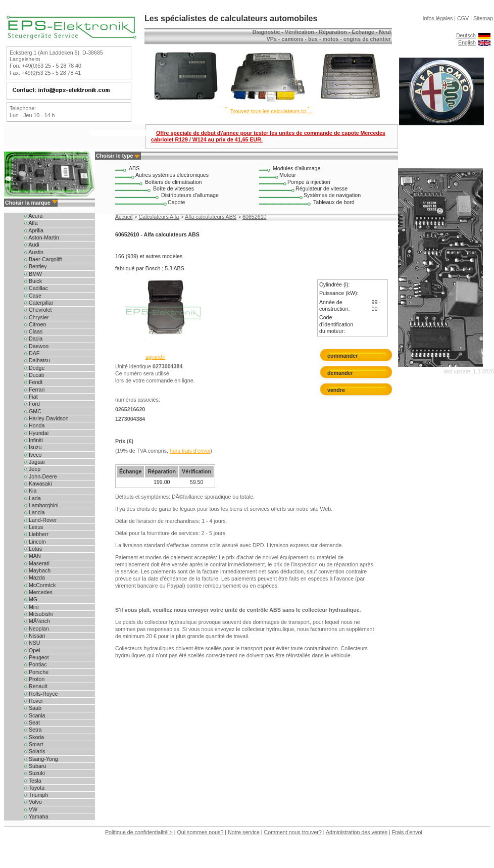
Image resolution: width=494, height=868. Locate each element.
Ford (32, 404)
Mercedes (38, 592)
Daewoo (36, 346)
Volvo (33, 802)
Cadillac (36, 288)
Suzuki (35, 773)
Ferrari (34, 390)
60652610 (254, 217)
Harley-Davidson (46, 418)
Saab (33, 708)
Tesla (33, 781)
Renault (36, 686)
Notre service (244, 832)
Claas (33, 331)
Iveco (33, 455)
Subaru (35, 766)
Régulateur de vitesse (322, 188)
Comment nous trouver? (293, 832)
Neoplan (37, 629)
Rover (34, 701)
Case (33, 296)
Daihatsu (37, 360)
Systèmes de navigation (332, 195)
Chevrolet (38, 310)
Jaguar (35, 462)
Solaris (35, 751)
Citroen (35, 324)
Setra (33, 730)
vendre (336, 390)
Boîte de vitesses (174, 188)
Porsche (36, 672)
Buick (33, 281)
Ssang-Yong (41, 759)
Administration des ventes (357, 832)
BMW (33, 274)
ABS (134, 168)
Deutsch (466, 35)
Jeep (32, 469)
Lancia (34, 512)
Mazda (35, 577)
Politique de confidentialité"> (139, 832)
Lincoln (35, 542)
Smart (34, 744)
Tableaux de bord (334, 202)
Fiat (31, 397)
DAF (32, 353)
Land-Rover (41, 520)
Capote (176, 202)
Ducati (34, 375)
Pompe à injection (309, 182)
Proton (34, 679)
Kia (30, 491)
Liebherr (36, 534)
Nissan (35, 636)
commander (342, 356)
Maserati (37, 563)
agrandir (155, 357)
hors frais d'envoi (190, 451)
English (467, 42)
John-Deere (41, 476)
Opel (32, 650)
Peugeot (37, 657)
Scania (35, 715)
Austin (34, 252)
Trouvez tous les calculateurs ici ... (271, 111)
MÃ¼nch (37, 621)
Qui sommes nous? (201, 832)
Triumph (36, 795)
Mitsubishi (38, 614)
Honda (34, 425)
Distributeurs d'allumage (190, 195)
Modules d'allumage (297, 168)
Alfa (31, 223)
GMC (33, 411)
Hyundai (36, 433)
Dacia (33, 339)
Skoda (34, 737)
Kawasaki (38, 484)
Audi (32, 245)
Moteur (288, 175)
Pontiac (36, 664)
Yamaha (36, 816)
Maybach (37, 570)
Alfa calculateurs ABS (211, 217)
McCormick (40, 585)
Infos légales (438, 18)
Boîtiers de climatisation (174, 182)
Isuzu (33, 447)
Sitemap (483, 18)
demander (342, 373)
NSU (32, 643)
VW (31, 809)
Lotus (33, 549)
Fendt (33, 382)
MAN (33, 556)
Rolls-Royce (41, 694)
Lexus (34, 527)
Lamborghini (41, 505)
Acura (33, 216)
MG (31, 599)
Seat (32, 722)
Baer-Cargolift (43, 259)
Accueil (124, 217)
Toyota (34, 788)
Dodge (34, 368)
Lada (33, 498)
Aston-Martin (42, 237)
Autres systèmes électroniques (172, 175)
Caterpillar (39, 303)
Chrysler (37, 317)
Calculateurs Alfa (159, 217)
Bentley (36, 266)
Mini (32, 607)
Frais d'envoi (407, 832)
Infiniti (34, 440)
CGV (463, 18)
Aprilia (34, 230)
